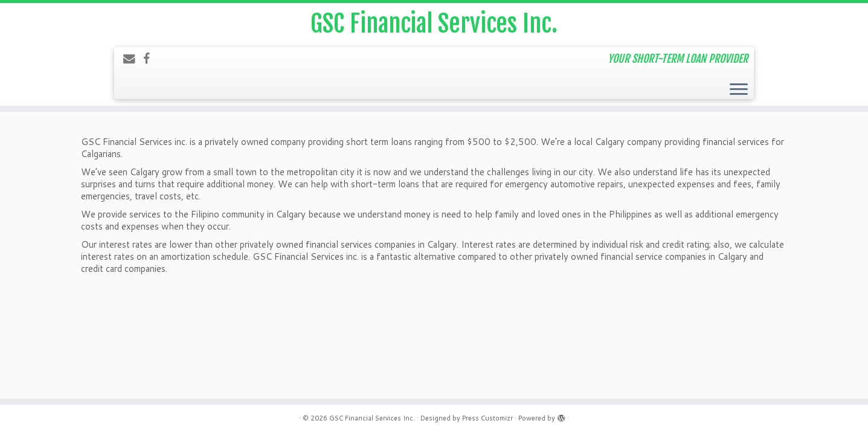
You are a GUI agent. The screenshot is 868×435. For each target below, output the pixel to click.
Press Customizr (487, 418)
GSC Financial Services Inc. (434, 24)
